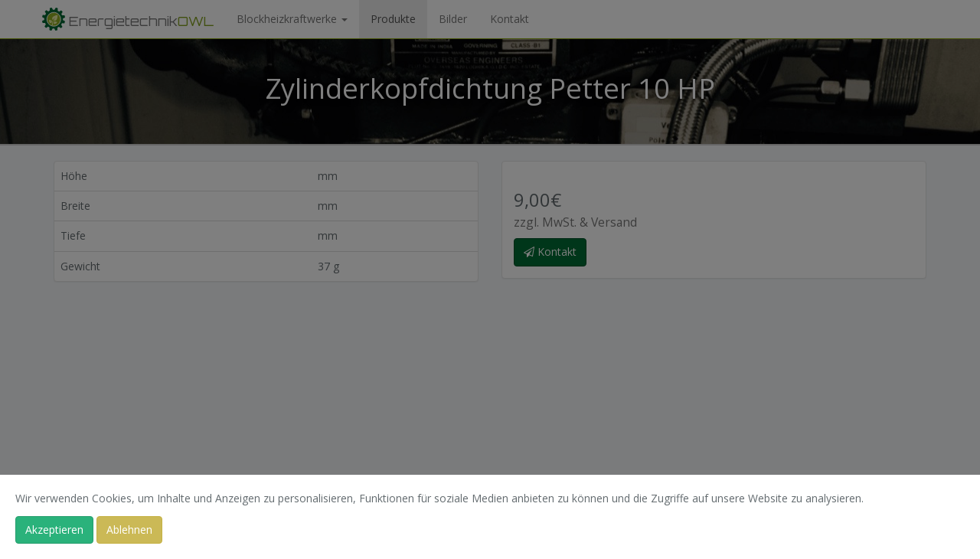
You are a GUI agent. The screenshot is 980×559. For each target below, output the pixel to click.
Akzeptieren (54, 530)
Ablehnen (129, 530)
